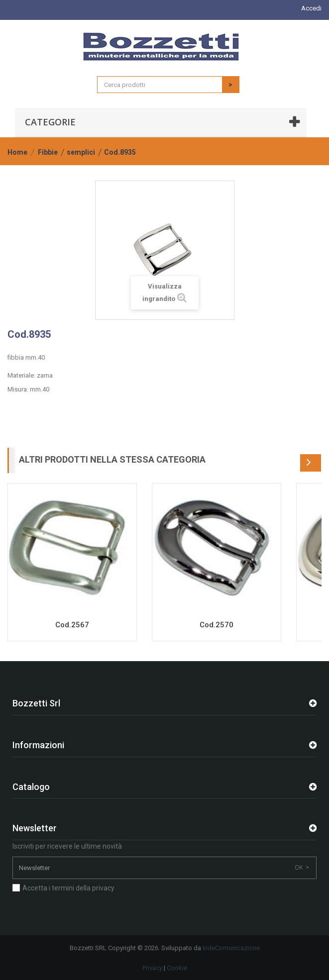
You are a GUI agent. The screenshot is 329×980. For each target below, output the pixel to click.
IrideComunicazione (231, 948)
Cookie (177, 968)
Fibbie (48, 152)
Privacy (152, 968)
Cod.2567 (72, 625)
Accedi (311, 8)
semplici (81, 152)
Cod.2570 (217, 625)
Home (17, 152)
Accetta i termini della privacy (68, 888)
